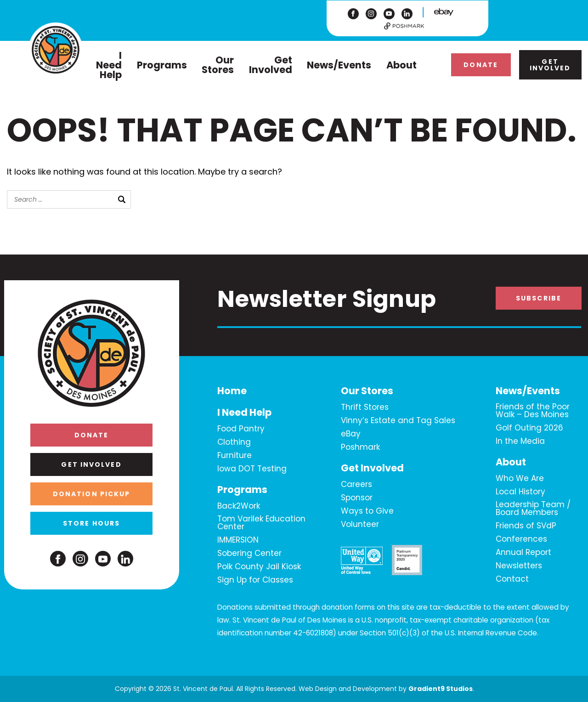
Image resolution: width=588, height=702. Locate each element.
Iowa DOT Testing (252, 469)
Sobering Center (249, 554)
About (401, 65)
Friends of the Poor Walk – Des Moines (533, 411)
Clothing (234, 442)
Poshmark (360, 447)
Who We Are (520, 479)
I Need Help (109, 65)
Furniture (235, 456)
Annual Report (523, 553)
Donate (481, 65)
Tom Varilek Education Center (261, 523)
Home (232, 391)
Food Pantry (241, 429)
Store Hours (91, 523)
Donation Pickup (92, 494)
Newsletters (519, 566)
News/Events (339, 65)
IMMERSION (238, 540)
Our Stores (218, 65)
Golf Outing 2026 (529, 428)
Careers (356, 485)
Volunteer (360, 525)
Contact (512, 579)
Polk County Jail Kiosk (259, 567)
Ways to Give (367, 511)
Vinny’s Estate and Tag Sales (398, 421)
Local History (520, 492)
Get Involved (271, 65)
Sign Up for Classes (255, 580)
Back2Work (239, 506)
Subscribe (539, 298)
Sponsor (357, 498)
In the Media (520, 442)
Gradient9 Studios (441, 689)
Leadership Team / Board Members (533, 509)
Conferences (521, 539)
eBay (351, 434)
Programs (162, 65)
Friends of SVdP (526, 526)
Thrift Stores (365, 408)
